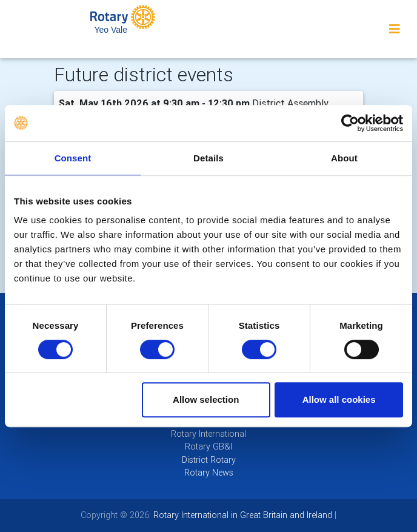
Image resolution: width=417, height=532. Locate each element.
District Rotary (209, 460)
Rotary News (209, 473)
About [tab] (344, 158)
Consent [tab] (73, 158)
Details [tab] (208, 158)
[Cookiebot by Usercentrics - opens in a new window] (350, 123)
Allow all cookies (339, 399)
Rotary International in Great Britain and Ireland (242, 515)
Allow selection (206, 399)
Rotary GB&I (208, 446)
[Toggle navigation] (395, 29)
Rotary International (208, 434)
